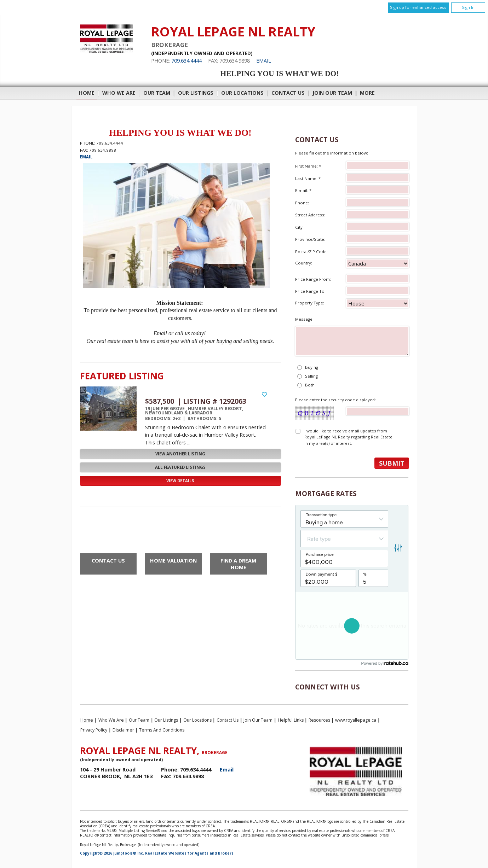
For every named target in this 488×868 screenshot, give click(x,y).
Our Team (157, 93)
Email (264, 61)
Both (310, 385)
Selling (311, 376)
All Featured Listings (180, 467)
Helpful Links (291, 720)
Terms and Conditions (162, 730)
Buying (312, 367)
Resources (319, 720)
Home (87, 93)
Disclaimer (123, 730)
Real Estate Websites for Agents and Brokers (189, 853)
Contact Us (288, 93)
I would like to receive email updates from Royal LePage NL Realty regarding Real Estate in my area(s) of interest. (348, 437)
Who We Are (119, 93)
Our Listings (196, 93)
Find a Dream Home (238, 564)
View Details (180, 481)
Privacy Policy (94, 730)
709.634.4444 (186, 61)
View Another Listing (180, 454)
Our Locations (242, 93)
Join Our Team (332, 93)
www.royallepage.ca (356, 720)
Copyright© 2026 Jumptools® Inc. (112, 853)
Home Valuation (173, 561)
